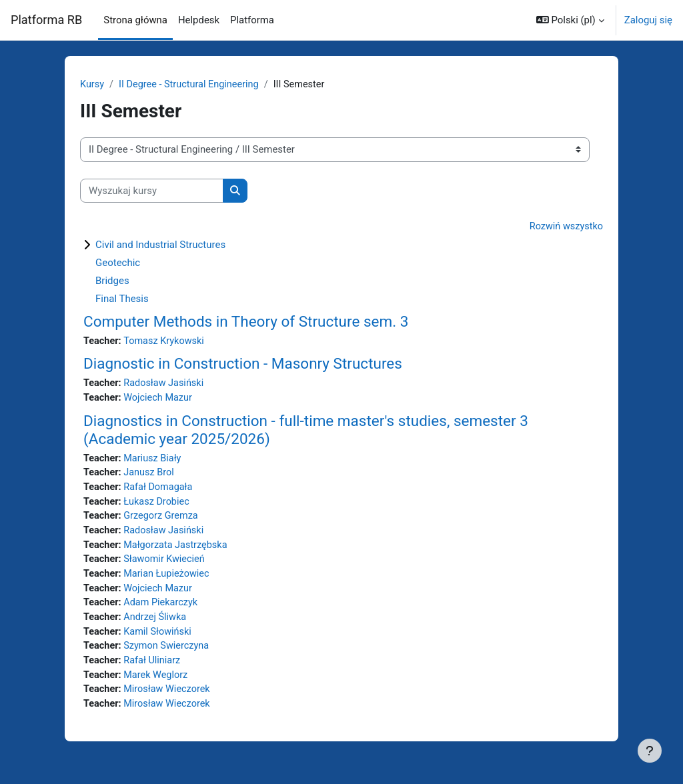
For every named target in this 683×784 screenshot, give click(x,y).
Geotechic (118, 263)
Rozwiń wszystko (565, 227)
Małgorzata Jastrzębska (178, 550)
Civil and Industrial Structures (160, 245)
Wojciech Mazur (160, 400)
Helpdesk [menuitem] (199, 20)
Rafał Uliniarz (154, 669)
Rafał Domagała (160, 491)
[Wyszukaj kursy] (152, 191)
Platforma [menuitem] (252, 20)
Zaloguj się (648, 20)
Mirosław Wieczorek (169, 699)
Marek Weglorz (158, 685)
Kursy (92, 85)
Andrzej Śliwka (157, 625)
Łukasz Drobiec (159, 505)
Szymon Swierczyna (169, 655)
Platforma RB (46, 20)
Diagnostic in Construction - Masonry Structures (243, 365)
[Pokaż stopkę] (650, 751)
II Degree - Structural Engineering (191, 85)
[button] (570, 20)
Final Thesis (122, 299)
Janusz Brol (151, 476)
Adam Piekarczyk (163, 610)
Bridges (112, 281)
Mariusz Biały (154, 461)
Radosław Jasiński (166, 385)
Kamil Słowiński (160, 640)
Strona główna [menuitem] (135, 20)
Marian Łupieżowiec (169, 580)
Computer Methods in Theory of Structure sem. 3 (246, 322)
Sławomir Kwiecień (166, 565)
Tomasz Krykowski (166, 342)
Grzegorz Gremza (163, 521)
